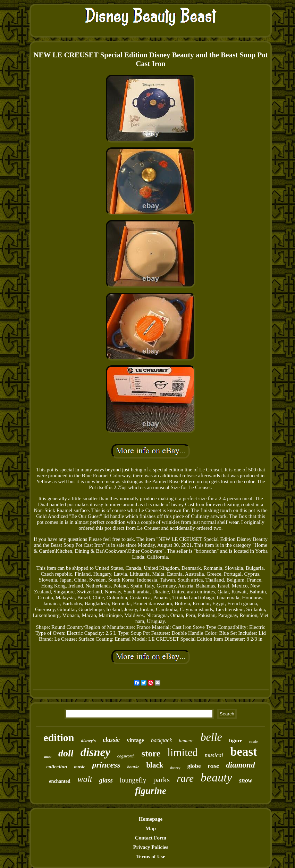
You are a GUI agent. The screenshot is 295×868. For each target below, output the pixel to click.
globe (194, 766)
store (151, 753)
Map (151, 828)
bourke (133, 767)
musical (214, 755)
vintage (135, 740)
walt (85, 779)
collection (57, 766)
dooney (175, 768)
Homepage (151, 819)
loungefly (133, 780)
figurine (151, 791)
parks (162, 780)
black (155, 765)
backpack (161, 740)
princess (106, 765)
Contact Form (151, 838)
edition (59, 737)
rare (185, 778)
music (80, 767)
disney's (89, 741)
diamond (240, 765)
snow (246, 780)
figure (236, 740)
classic (111, 740)
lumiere (186, 741)
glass (106, 780)
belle (211, 737)
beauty (216, 777)
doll (66, 753)
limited (183, 752)
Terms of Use (151, 857)
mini (48, 757)
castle (254, 741)
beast (244, 752)
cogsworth (126, 756)
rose (214, 766)
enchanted (60, 781)
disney (95, 752)
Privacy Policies (150, 847)
